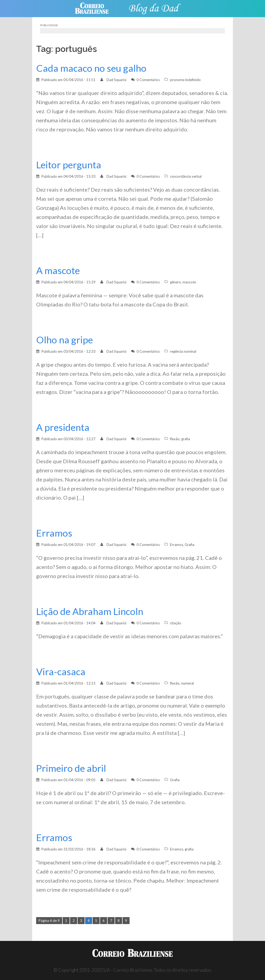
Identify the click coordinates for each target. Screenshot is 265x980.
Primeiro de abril (71, 768)
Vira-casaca (61, 672)
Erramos (54, 533)
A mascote (58, 270)
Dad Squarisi (116, 80)
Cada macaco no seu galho (91, 68)
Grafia (190, 545)
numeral (188, 683)
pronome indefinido (185, 80)
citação (176, 623)
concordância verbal (186, 176)
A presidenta (63, 427)
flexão (175, 439)
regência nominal (183, 351)
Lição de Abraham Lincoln (90, 611)
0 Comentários (148, 80)
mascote (189, 282)
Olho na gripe (65, 340)
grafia (186, 439)
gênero (175, 282)
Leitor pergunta (69, 165)
